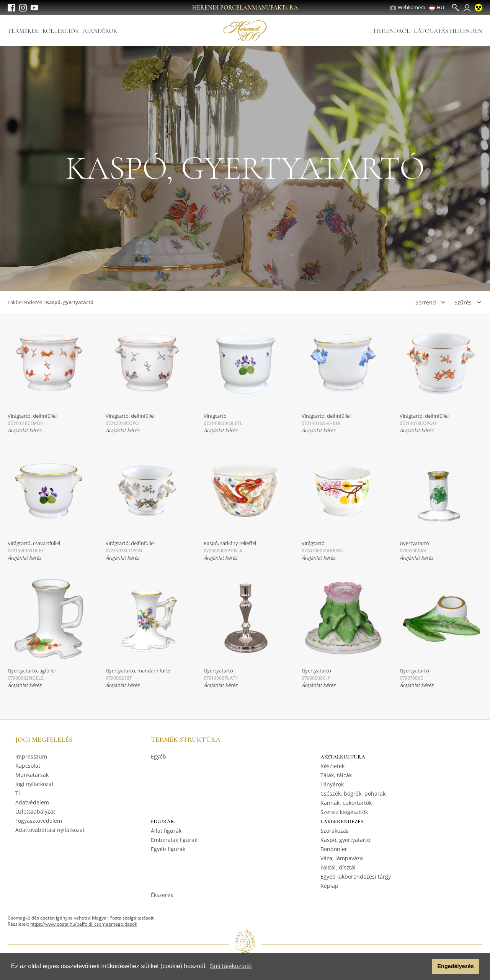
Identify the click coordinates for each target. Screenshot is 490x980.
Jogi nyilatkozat (34, 784)
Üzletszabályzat (35, 812)
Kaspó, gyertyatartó (345, 840)
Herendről (392, 31)
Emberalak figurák (174, 840)
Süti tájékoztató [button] (231, 966)
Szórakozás (335, 831)
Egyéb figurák (168, 849)
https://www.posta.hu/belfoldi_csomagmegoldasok (84, 924)
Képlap (329, 886)
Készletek (332, 766)
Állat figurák (166, 831)
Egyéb (158, 756)
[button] (424, 967)
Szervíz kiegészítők (344, 812)
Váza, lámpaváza (342, 858)
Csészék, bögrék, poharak (353, 794)
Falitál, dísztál (338, 867)
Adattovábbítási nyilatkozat (50, 830)
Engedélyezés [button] (456, 966)
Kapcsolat (28, 766)
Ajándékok (100, 31)
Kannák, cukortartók (346, 803)
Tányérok (332, 784)
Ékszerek (162, 895)
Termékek (23, 31)
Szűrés (463, 302)
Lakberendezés (25, 302)
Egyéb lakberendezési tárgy (356, 877)
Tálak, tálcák (336, 775)
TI (18, 793)
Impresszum (31, 756)
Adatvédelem (32, 802)
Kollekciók (61, 31)
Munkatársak (32, 775)
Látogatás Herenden (448, 31)
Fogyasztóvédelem (39, 821)
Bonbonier (334, 849)
